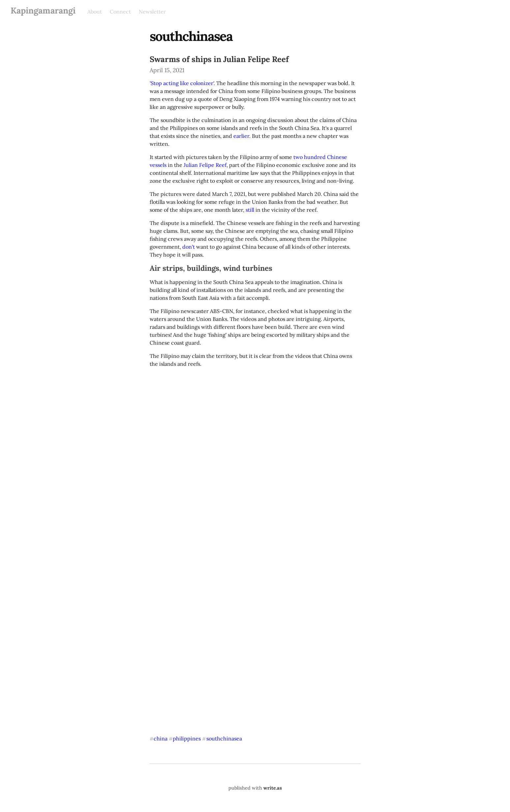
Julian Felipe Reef (205, 165)
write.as (273, 788)
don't (189, 247)
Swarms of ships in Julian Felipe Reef (219, 59)
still (250, 210)
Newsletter (152, 12)
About (95, 12)
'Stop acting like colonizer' (182, 83)
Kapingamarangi (43, 10)
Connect (120, 12)
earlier (241, 136)
